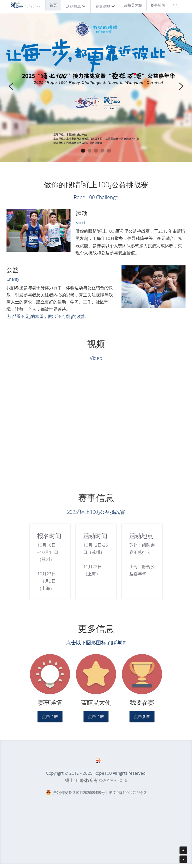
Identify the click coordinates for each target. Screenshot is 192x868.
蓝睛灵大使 (133, 5)
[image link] (50, 677)
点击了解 (50, 720)
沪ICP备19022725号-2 (127, 796)
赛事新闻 (158, 5)
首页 (53, 5)
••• (175, 5)
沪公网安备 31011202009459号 (75, 796)
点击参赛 (142, 720)
